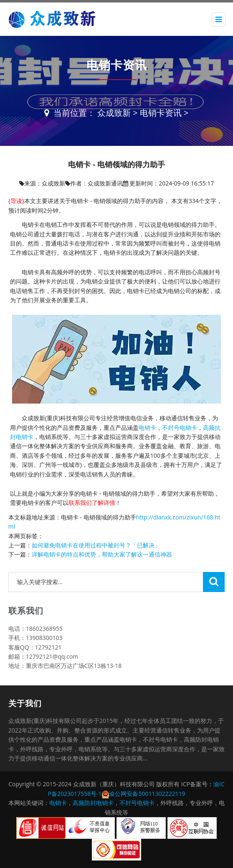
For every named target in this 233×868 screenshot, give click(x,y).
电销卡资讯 (161, 113)
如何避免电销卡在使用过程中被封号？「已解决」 (96, 545)
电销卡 (147, 428)
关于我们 (25, 703)
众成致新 (114, 113)
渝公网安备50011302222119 (147, 794)
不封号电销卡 (180, 428)
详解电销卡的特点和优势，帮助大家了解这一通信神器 (102, 554)
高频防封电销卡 (93, 803)
